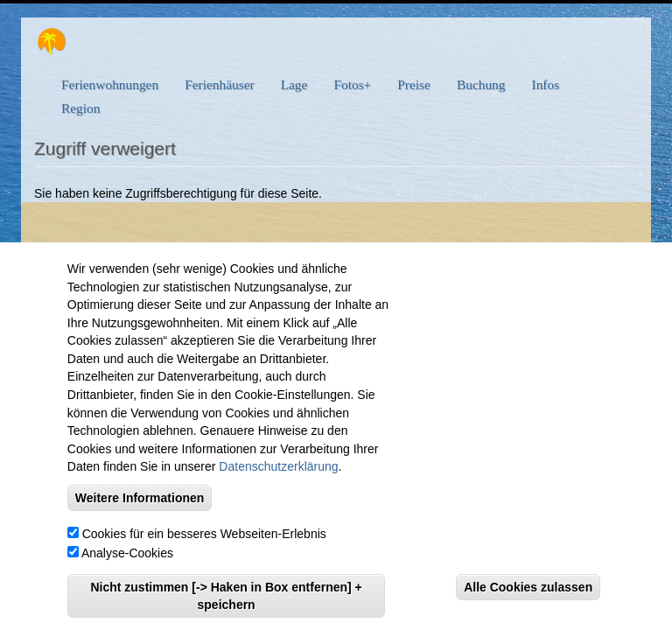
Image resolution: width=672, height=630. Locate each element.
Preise (414, 84)
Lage (294, 84)
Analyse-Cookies (127, 563)
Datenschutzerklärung (278, 477)
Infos (546, 84)
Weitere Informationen (140, 507)
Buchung (481, 84)
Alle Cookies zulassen (528, 597)
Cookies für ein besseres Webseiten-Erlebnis (204, 543)
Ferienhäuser (220, 84)
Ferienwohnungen (110, 84)
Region (80, 108)
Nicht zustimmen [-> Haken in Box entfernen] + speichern (226, 605)
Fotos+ (352, 84)
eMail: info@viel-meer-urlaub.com (318, 250)
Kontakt (442, 250)
